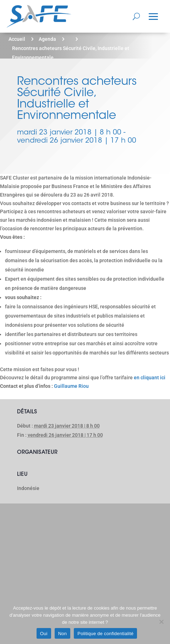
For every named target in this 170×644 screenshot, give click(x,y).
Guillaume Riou (71, 386)
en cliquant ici (150, 378)
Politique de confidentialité (105, 634)
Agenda (47, 39)
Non (63, 634)
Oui (44, 634)
